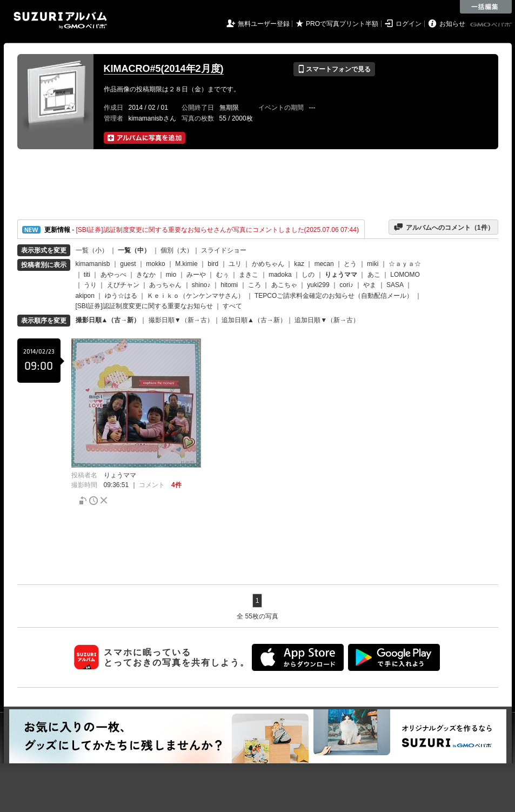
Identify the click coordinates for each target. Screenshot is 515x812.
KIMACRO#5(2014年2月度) (164, 69)
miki (373, 264)
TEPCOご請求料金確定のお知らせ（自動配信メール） (334, 296)
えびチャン (123, 285)
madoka (280, 275)
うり (90, 285)
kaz (299, 264)
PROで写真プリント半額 (342, 24)
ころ (255, 285)
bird (213, 264)
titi (87, 275)
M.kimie (186, 264)
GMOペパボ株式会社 (492, 25)
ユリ (235, 264)
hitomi (229, 285)
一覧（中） (134, 250)
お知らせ (452, 24)
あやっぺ (113, 275)
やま (370, 285)
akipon (85, 296)
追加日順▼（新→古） (327, 320)
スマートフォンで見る (334, 69)
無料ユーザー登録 (264, 24)
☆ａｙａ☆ (405, 264)
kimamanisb (93, 264)
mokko (155, 264)
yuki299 (318, 285)
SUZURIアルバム (60, 20)
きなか (146, 275)
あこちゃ (284, 285)
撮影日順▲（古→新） (108, 320)
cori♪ (346, 285)
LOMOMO (405, 275)
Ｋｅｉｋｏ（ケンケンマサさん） (196, 296)
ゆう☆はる (121, 296)
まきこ (249, 275)
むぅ (223, 275)
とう (350, 264)
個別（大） (177, 250)
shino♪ (201, 285)
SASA (395, 285)
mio (171, 275)
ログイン (409, 24)
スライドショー (224, 250)
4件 (176, 485)
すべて (232, 306)
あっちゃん (165, 285)
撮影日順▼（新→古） (181, 320)
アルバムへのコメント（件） (443, 227)
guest (128, 264)
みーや (196, 275)
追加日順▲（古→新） (254, 320)
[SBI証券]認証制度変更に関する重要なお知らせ (144, 306)
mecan (324, 264)
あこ (374, 275)
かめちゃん (268, 264)
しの (308, 275)
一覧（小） (92, 250)
